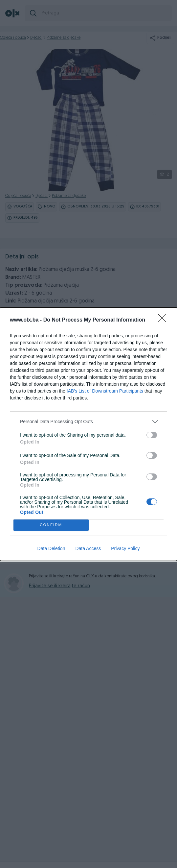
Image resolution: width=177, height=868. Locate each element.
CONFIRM (51, 525)
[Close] (164, 320)
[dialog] (88, 434)
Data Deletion (51, 548)
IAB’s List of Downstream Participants (105, 391)
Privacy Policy (125, 548)
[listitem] (88, 422)
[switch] (152, 435)
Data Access (88, 548)
